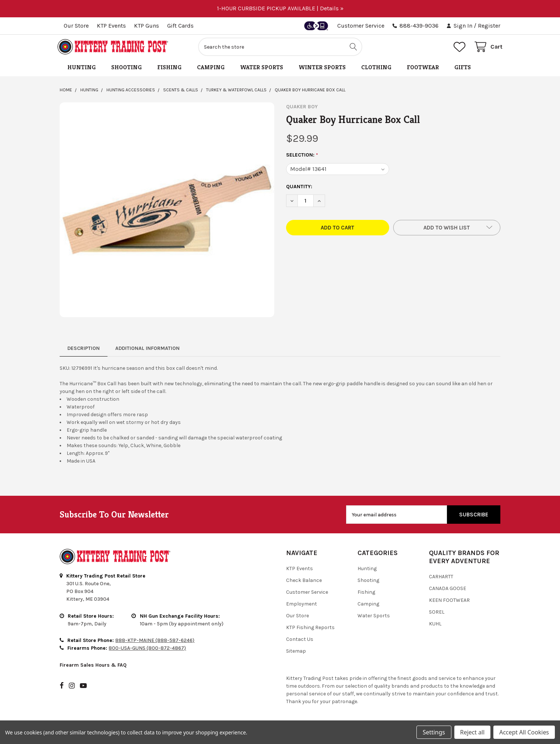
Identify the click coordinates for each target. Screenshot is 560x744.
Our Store (76, 26)
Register (489, 26)
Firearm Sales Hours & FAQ (93, 667)
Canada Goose (448, 591)
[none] (167, 212)
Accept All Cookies (524, 732)
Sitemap (296, 653)
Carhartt (441, 579)
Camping (211, 69)
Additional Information (147, 350)
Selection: (302, 157)
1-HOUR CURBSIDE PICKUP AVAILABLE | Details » (280, 8)
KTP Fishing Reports (310, 630)
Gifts (463, 69)
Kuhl (435, 626)
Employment (302, 606)
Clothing (376, 69)
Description (84, 350)
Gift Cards (180, 26)
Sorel (437, 614)
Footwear (423, 69)
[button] (447, 229)
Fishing (169, 69)
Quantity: (299, 189)
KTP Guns (147, 26)
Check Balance (304, 582)
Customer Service (361, 26)
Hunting (82, 69)
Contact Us (300, 641)
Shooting (126, 69)
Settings (434, 732)
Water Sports (262, 69)
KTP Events (111, 26)
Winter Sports (322, 69)
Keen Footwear (449, 602)
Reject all (472, 732)
